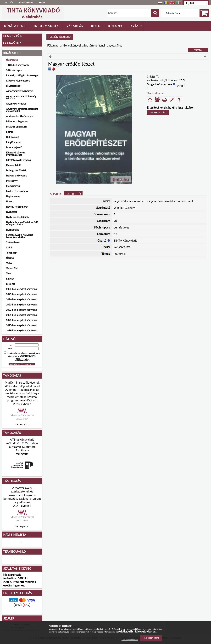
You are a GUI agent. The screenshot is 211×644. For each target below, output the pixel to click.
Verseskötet (12, 268)
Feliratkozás (158, 112)
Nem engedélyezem (130, 640)
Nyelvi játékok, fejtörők (18, 217)
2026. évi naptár (14, 70)
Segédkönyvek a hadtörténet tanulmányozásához (93, 45)
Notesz (10, 202)
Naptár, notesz (13, 196)
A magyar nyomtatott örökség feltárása (21, 97)
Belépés (9, 2)
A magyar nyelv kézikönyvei (20, 91)
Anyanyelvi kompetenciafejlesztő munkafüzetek (22, 110)
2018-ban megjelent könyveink (21, 331)
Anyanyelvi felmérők (16, 104)
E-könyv (10, 279)
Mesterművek (13, 186)
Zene (9, 273)
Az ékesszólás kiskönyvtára (19, 116)
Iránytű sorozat (14, 142)
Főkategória (54, 45)
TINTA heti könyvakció (17, 65)
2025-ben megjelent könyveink (21, 294)
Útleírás (10, 258)
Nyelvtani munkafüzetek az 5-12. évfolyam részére (22, 223)
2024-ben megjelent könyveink (21, 299)
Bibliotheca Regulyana (17, 121)
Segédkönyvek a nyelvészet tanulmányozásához (20, 236)
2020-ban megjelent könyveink (21, 320)
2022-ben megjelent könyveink (21, 310)
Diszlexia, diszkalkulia (17, 127)
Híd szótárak (12, 137)
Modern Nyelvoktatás (17, 191)
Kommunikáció (14, 165)
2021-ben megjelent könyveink (21, 315)
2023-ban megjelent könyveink (21, 305)
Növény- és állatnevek (17, 207)
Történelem (12, 253)
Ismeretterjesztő (14, 147)
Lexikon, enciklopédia (17, 176)
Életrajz (10, 132)
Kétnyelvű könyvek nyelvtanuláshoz (15, 154)
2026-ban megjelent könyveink (21, 289)
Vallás (9, 263)
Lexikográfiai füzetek (16, 170)
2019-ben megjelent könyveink (21, 325)
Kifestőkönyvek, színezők (18, 160)
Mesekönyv (12, 181)
